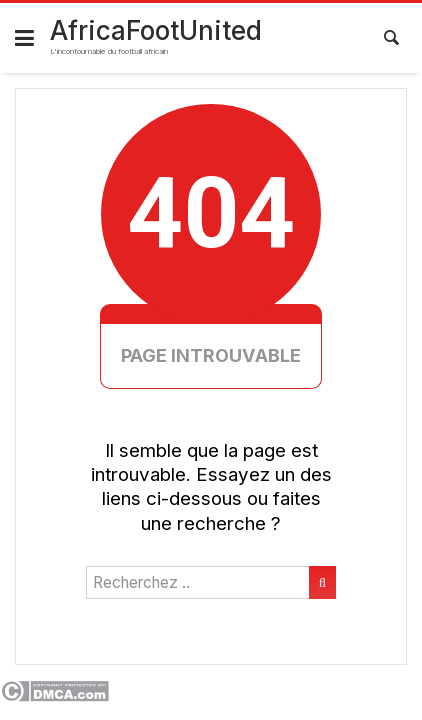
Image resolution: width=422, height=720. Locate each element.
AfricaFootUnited (156, 30)
